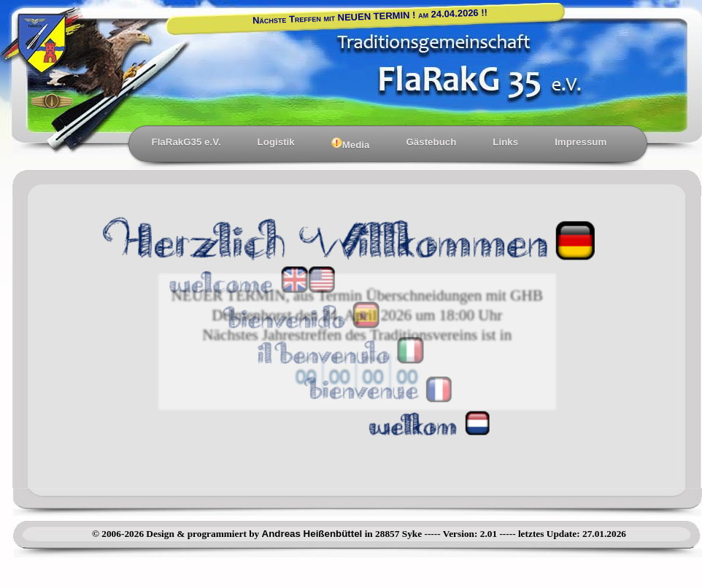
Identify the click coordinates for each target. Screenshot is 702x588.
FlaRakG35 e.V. (186, 142)
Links (505, 142)
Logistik (276, 142)
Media (351, 144)
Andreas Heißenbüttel (312, 534)
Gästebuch (431, 142)
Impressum (580, 142)
